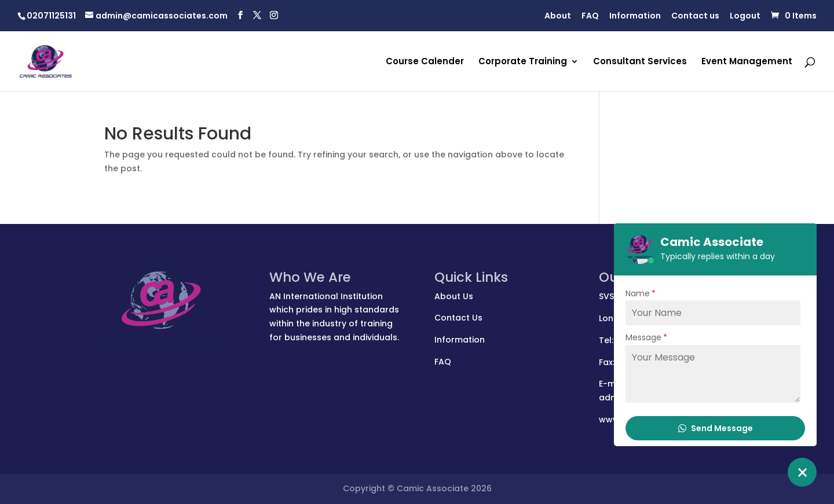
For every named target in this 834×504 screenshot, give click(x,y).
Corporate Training (523, 62)
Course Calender (425, 62)
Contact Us (458, 318)
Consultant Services (640, 62)
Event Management (747, 62)
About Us (454, 296)
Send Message (716, 428)
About (558, 16)
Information (635, 16)
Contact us (695, 16)
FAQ (590, 16)
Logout (745, 16)
